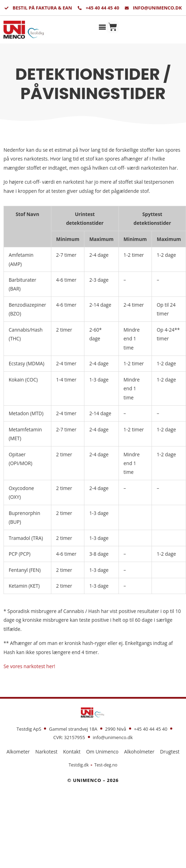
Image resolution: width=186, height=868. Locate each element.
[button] (102, 27)
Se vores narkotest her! (29, 666)
